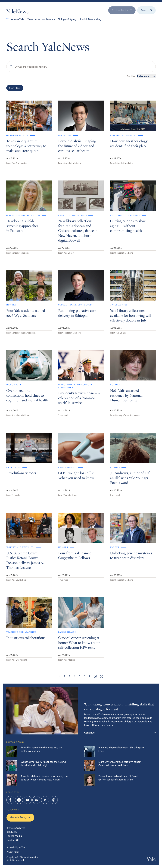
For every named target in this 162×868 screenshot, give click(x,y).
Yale (151, 860)
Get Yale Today (20, 817)
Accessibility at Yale (16, 847)
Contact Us (13, 840)
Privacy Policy (13, 852)
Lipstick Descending (90, 19)
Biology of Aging (67, 19)
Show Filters (15, 88)
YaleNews (17, 12)
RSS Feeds (12, 832)
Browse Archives (16, 828)
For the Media (14, 836)
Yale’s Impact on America (41, 19)
